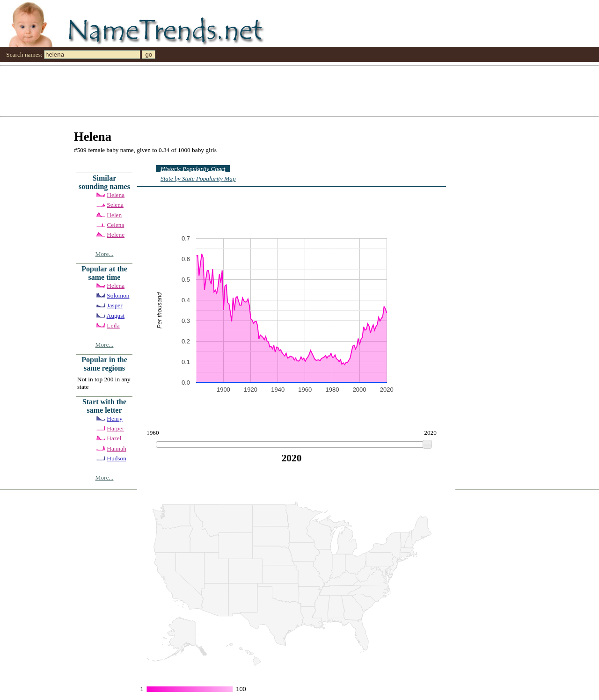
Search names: (24, 55)
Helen (114, 215)
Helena (116, 195)
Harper (115, 428)
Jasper (114, 305)
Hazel (114, 438)
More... (105, 254)
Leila (113, 325)
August (116, 316)
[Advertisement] (281, 90)
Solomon (118, 295)
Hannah (116, 448)
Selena (115, 205)
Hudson (116, 458)
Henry (114, 419)
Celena (115, 225)
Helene (116, 235)
